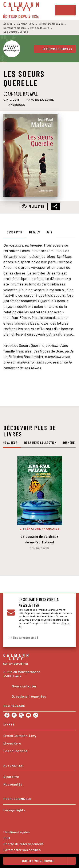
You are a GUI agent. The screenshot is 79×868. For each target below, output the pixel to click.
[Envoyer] (67, 638)
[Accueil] (21, 10)
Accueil (8, 24)
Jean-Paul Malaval (21, 94)
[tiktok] (36, 715)
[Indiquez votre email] (34, 638)
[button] (55, 49)
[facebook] (7, 715)
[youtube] (28, 715)
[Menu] (65, 10)
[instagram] (14, 715)
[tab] (15, 232)
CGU (7, 838)
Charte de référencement (23, 844)
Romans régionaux (15, 28)
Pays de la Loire (40, 28)
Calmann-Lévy (26, 24)
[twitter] (21, 715)
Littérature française (51, 24)
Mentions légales (17, 832)
